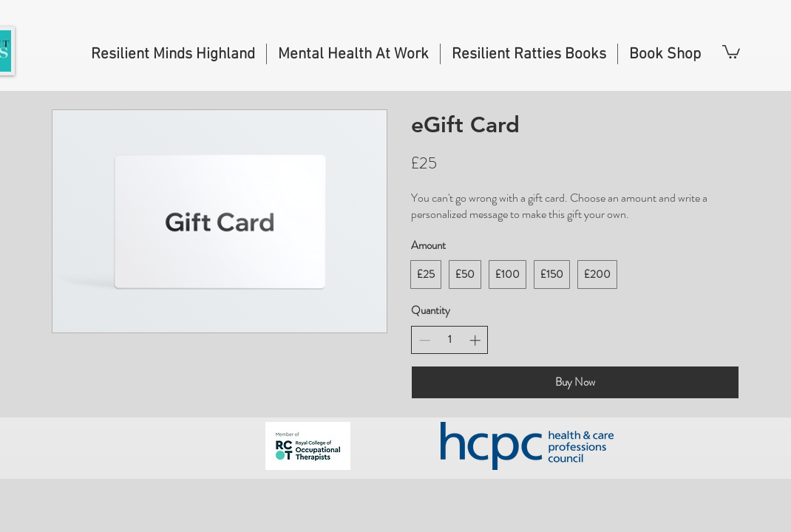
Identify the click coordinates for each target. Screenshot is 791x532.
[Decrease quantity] (425, 340)
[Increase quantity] (475, 340)
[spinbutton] (450, 340)
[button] (731, 51)
